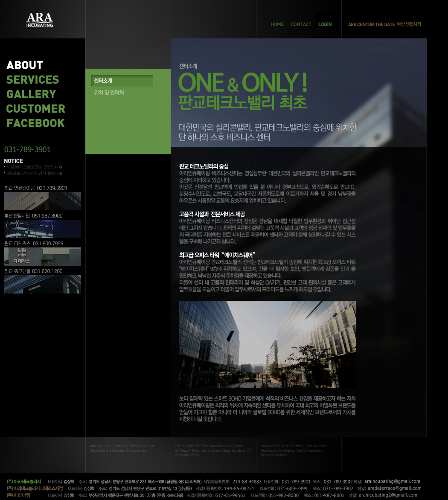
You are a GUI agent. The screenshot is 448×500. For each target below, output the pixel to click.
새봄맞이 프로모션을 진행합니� (34, 167)
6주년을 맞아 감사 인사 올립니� (34, 173)
